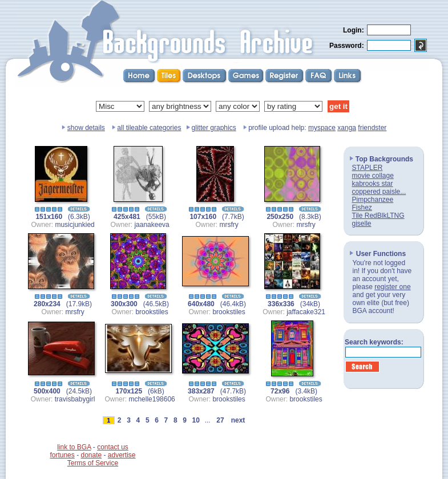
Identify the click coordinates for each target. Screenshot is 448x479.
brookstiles (152, 312)
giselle (362, 224)
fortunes (62, 455)
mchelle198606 (152, 399)
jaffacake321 (306, 312)
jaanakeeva (152, 225)
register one (392, 287)
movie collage (373, 176)
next (238, 420)
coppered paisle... (379, 192)
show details (86, 128)
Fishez (362, 208)
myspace (322, 128)
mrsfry (229, 225)
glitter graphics (214, 128)
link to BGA (74, 447)
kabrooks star (373, 184)
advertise (122, 455)
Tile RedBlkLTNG (378, 216)
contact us (113, 447)
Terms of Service (93, 463)
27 (220, 420)
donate (91, 455)
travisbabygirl (75, 399)
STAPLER (368, 168)
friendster (372, 128)
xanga (347, 128)
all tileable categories (149, 128)
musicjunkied (74, 225)
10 (196, 420)
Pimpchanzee (373, 200)
